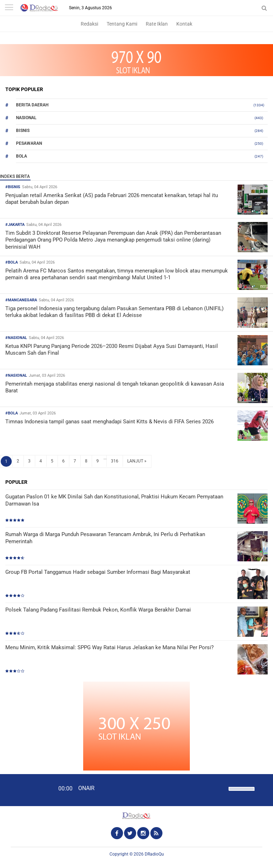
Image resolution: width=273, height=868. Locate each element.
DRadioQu (154, 854)
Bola (22, 156)
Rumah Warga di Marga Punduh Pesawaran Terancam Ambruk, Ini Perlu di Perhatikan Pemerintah (105, 538)
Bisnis (23, 131)
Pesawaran (29, 143)
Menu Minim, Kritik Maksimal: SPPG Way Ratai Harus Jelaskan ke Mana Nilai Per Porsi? (109, 647)
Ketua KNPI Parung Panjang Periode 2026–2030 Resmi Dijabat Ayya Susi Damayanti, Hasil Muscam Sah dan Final (112, 350)
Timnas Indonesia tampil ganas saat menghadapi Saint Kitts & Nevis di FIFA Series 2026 (109, 422)
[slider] (241, 793)
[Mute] (221, 788)
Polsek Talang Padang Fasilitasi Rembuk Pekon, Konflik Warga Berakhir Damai (98, 610)
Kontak (184, 24)
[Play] (23, 790)
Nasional (26, 118)
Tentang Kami (122, 24)
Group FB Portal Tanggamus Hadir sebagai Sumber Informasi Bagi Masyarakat (98, 572)
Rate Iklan (157, 24)
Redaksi (89, 24)
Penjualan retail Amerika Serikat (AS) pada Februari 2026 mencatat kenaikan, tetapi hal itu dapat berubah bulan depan (112, 199)
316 (115, 461)
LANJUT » (137, 461)
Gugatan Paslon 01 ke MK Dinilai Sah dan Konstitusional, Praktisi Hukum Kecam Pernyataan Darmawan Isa (114, 500)
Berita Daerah (32, 105)
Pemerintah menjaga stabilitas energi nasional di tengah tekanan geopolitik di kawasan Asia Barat (115, 387)
